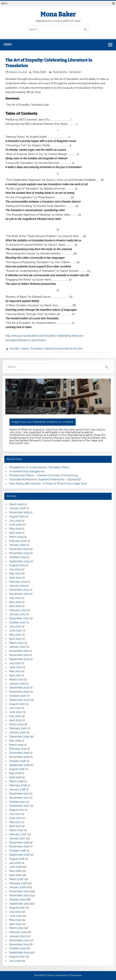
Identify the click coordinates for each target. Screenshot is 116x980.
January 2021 (17, 684)
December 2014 (19, 940)
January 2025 (17, 545)
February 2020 (18, 728)
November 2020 (19, 692)
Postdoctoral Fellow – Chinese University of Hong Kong (43, 475)
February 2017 (18, 834)
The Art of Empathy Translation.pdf (27, 105)
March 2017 (16, 830)
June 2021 (15, 667)
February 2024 (18, 582)
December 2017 (19, 794)
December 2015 (19, 891)
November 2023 (19, 594)
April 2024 (15, 578)
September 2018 (19, 765)
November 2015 (19, 895)
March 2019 (16, 745)
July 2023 (15, 598)
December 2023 (19, 590)
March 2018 (16, 781)
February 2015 (18, 932)
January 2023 (17, 614)
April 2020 (15, 720)
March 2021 (16, 679)
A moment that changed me (27, 471)
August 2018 (17, 769)
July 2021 (15, 663)
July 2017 (15, 814)
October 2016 (17, 851)
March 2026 (17, 504)
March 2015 (16, 928)
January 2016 (17, 887)
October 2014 (17, 948)
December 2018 (19, 753)
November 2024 (19, 553)
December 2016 (19, 843)
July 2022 (15, 626)
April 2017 (15, 826)
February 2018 (18, 785)
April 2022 (15, 639)
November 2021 (19, 655)
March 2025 (16, 537)
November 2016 (19, 846)
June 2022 (16, 631)
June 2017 (15, 818)
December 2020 (19, 688)
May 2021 (15, 671)
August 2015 (17, 908)
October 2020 (18, 696)
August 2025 (17, 516)
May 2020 (15, 716)
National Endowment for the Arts (63, 349)
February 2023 (18, 610)
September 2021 (19, 659)
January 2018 (17, 789)
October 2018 (17, 761)
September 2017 (19, 806)
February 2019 (18, 749)
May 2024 (15, 573)
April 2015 (15, 924)
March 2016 (16, 879)
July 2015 (15, 912)
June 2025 (16, 525)
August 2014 (17, 957)
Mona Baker (58, 14)
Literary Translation (32, 349)
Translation (75, 72)
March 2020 (17, 724)
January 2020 (17, 732)
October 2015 (17, 900)
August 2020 (17, 704)
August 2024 (17, 565)
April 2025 (15, 533)
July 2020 (15, 708)
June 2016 (16, 867)
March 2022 (16, 643)
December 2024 (19, 549)
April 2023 (15, 606)
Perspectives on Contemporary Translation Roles (39, 467)
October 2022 (18, 622)
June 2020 (16, 712)
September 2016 (19, 855)
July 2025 (15, 521)
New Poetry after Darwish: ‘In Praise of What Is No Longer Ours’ (48, 484)
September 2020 (20, 700)
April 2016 (15, 875)
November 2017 (19, 798)
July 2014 (15, 961)
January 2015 (17, 936)
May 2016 (15, 871)
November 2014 (19, 944)
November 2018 (19, 757)
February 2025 (18, 541)
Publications (60, 72)
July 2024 (15, 569)
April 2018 (15, 777)
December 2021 (19, 651)
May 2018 (15, 773)
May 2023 (15, 602)
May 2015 (15, 920)
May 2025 (15, 529)
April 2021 (15, 675)
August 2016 (17, 859)
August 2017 (17, 810)
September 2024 (20, 561)
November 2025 (19, 512)
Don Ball (15, 349)
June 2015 (15, 916)
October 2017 (17, 802)
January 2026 (17, 508)
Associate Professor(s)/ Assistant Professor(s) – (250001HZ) (45, 479)
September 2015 (19, 904)
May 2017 (15, 822)
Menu (4, 3)
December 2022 (19, 618)
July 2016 (15, 863)
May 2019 (15, 741)
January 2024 (17, 586)
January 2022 (17, 647)
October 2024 (18, 557)
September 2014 (19, 952)
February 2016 (18, 883)
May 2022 (15, 635)
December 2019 (19, 737)
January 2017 (17, 838)
